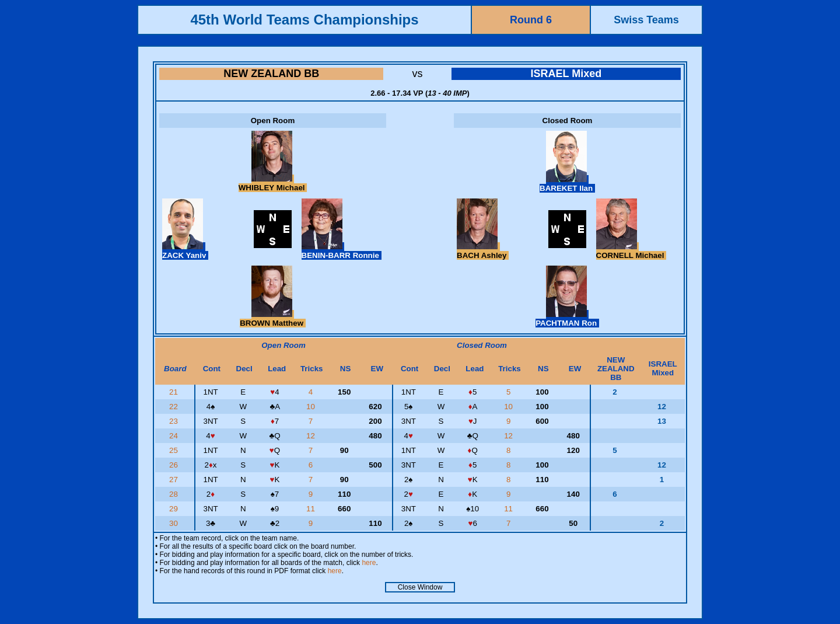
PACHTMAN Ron (567, 319)
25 (175, 450)
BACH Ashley (483, 251)
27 (175, 480)
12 (312, 436)
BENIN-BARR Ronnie (342, 251)
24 (175, 436)
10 (312, 407)
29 (175, 509)
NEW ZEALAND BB (271, 74)
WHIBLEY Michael (273, 183)
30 (175, 523)
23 (175, 421)
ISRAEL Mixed (566, 74)
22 (175, 407)
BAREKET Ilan (567, 184)
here (369, 563)
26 (175, 465)
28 (175, 494)
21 (175, 392)
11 (312, 509)
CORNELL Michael (631, 251)
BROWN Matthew (273, 319)
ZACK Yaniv (185, 251)
